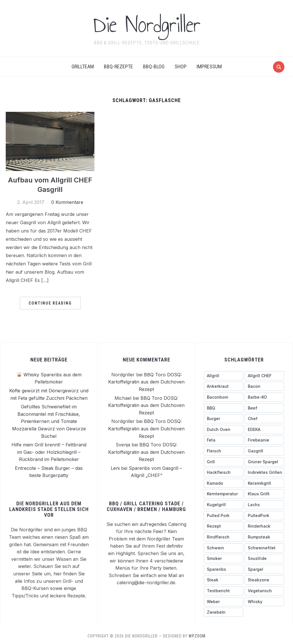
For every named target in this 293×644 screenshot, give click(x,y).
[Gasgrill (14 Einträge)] (264, 451)
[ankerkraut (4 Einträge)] (223, 386)
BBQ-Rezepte (118, 66)
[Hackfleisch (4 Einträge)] (223, 472)
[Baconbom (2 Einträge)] (223, 397)
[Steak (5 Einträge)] (223, 580)
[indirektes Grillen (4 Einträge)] (264, 472)
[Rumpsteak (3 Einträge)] (264, 537)
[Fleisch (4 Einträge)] (223, 451)
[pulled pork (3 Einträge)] (223, 515)
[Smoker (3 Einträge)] (223, 558)
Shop (181, 66)
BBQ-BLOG (154, 66)
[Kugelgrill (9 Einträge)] (223, 504)
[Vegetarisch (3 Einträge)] (264, 591)
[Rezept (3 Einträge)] (223, 526)
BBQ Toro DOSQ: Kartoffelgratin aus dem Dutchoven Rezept (146, 382)
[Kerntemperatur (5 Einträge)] (223, 494)
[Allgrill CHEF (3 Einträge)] (264, 375)
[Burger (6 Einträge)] (223, 418)
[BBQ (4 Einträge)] (223, 408)
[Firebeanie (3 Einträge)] (264, 440)
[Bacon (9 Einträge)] (264, 386)
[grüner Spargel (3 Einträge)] (264, 462)
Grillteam (83, 66)
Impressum (209, 66)
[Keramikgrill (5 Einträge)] (264, 483)
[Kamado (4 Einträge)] (223, 483)
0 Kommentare (67, 202)
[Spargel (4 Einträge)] (264, 569)
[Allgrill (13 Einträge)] (223, 375)
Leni (115, 468)
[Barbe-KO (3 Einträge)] (264, 397)
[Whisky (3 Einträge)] (264, 601)
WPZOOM (197, 636)
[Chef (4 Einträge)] (264, 418)
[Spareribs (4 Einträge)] (223, 569)
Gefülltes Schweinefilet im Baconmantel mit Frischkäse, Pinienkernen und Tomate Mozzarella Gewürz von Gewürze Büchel (49, 421)
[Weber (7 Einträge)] (223, 601)
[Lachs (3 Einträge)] (264, 504)
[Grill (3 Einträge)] (223, 462)
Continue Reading (50, 303)
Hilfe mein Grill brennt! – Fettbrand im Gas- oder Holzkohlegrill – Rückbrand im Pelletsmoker (49, 452)
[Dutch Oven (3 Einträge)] (223, 429)
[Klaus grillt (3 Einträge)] (264, 494)
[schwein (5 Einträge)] (223, 548)
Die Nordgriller (147, 25)
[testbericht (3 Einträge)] (223, 591)
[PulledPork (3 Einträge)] (264, 515)
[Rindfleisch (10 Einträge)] (223, 537)
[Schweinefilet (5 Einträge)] (264, 548)
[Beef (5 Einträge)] (264, 408)
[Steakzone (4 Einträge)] (264, 580)
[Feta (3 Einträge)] (223, 440)
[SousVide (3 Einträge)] (264, 558)
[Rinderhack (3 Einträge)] (264, 526)
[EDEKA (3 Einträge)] (264, 429)
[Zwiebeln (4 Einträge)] (223, 612)
